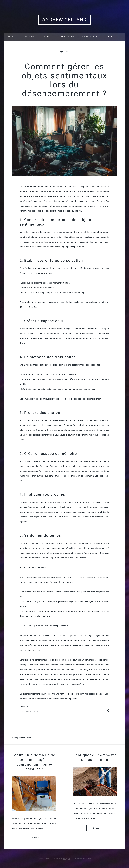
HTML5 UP (65, 859)
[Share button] (108, 710)
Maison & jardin (66, 37)
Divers (109, 37)
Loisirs (46, 37)
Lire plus (34, 838)
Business (13, 37)
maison (65, 206)
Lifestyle (30, 37)
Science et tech (90, 37)
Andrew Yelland (64, 20)
